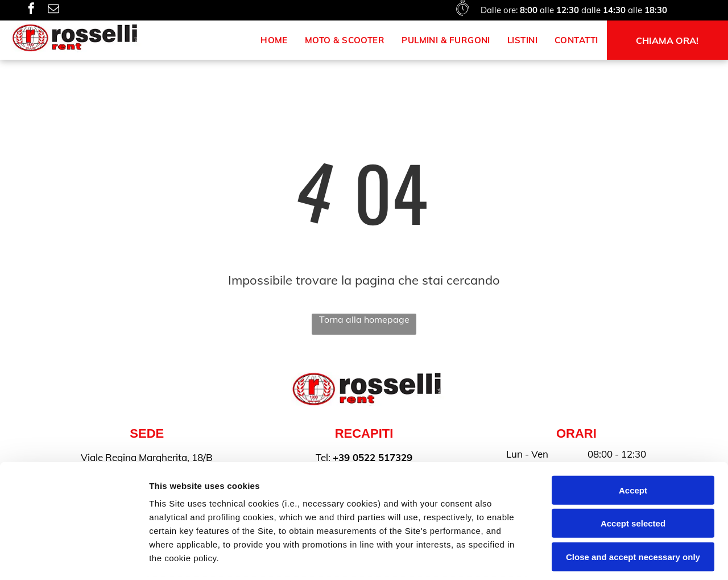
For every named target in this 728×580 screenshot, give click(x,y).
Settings (578, 558)
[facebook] (31, 10)
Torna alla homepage (364, 319)
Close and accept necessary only (633, 471)
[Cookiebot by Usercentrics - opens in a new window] (74, 558)
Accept (633, 404)
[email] (53, 10)
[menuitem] (274, 40)
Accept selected (633, 437)
